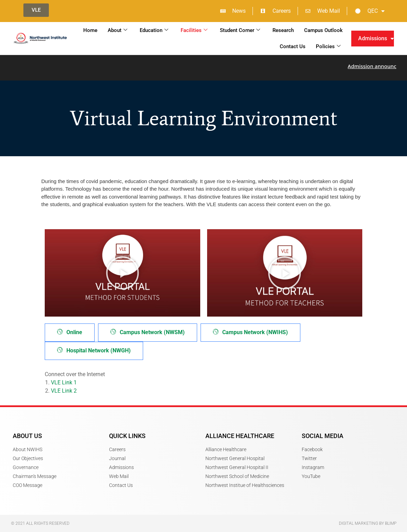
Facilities (194, 30)
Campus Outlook (323, 30)
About (117, 30)
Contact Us (293, 46)
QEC (370, 11)
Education (154, 30)
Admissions (376, 39)
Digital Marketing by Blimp (368, 523)
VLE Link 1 (64, 382)
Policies (328, 46)
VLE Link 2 (64, 391)
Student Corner (240, 30)
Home (90, 30)
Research (283, 30)
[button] (122, 273)
